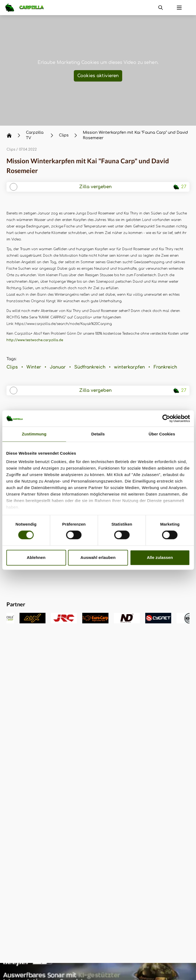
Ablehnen (36, 557)
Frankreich (165, 367)
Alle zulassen (160, 557)
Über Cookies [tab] (162, 434)
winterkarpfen (129, 367)
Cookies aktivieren (98, 76)
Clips (11, 149)
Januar (58, 367)
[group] (16, 618)
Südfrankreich (90, 367)
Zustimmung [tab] (34, 434)
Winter (34, 367)
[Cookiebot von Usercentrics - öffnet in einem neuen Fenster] (166, 418)
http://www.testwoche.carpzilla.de (35, 340)
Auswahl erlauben (98, 557)
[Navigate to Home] (27, 8)
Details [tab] (98, 434)
